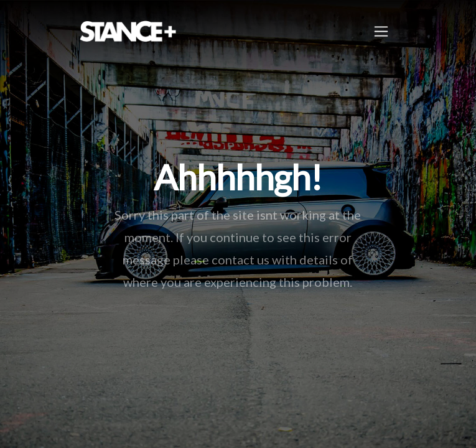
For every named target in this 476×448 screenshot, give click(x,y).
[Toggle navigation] (381, 31)
